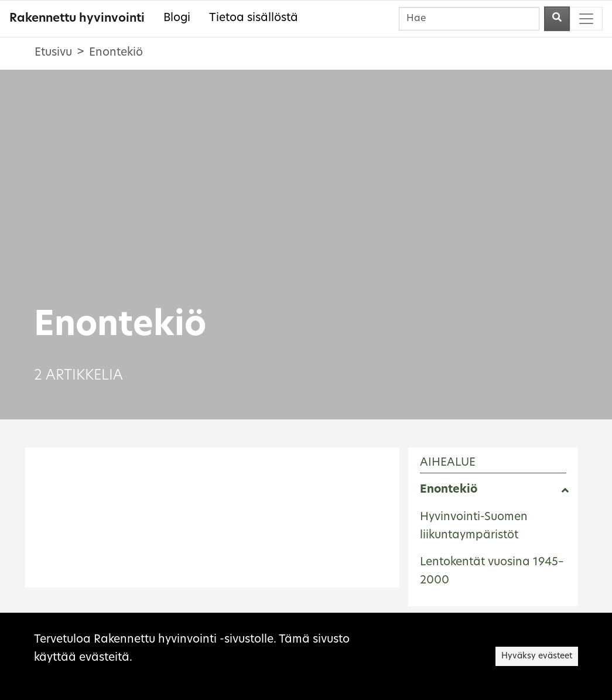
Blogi (177, 18)
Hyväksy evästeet (537, 656)
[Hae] (469, 19)
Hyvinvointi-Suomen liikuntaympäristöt (474, 526)
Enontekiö (449, 490)
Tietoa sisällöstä (254, 18)
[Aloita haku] (557, 19)
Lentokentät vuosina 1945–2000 (492, 571)
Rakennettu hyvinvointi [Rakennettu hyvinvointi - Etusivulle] (77, 19)
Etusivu (53, 53)
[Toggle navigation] (586, 19)
